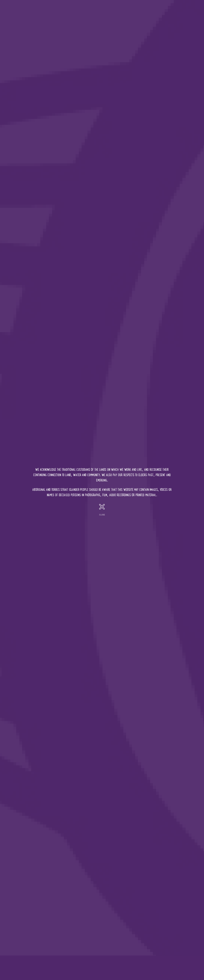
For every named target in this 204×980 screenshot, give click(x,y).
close (102, 510)
